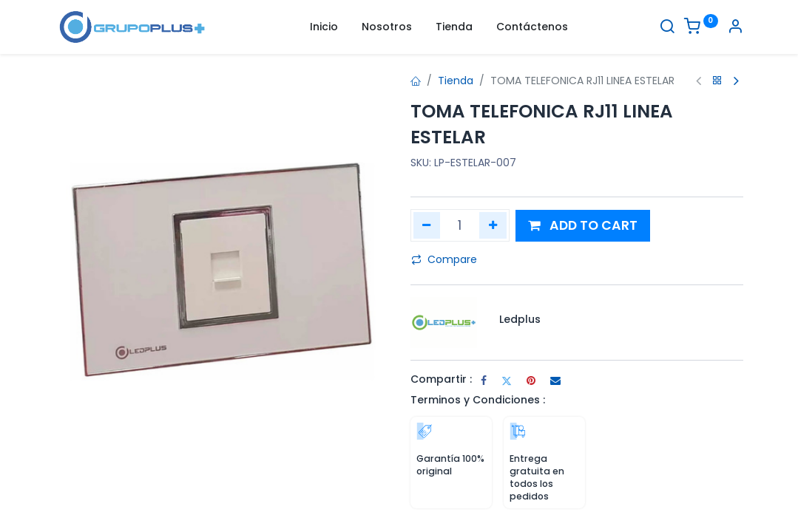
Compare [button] (444, 259)
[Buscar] (667, 28)
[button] (583, 226)
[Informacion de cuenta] (735, 28)
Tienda (456, 81)
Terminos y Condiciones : (478, 400)
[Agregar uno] (493, 225)
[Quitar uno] (427, 225)
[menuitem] (324, 27)
